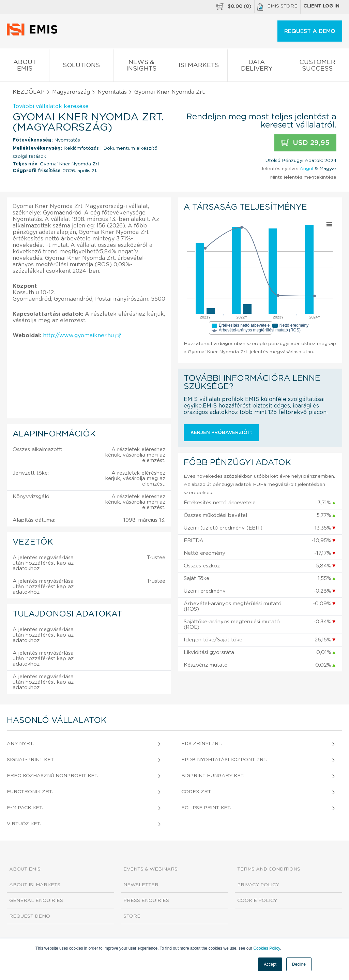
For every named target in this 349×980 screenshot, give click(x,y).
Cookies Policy (267, 948)
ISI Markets (199, 67)
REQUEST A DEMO (310, 31)
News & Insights (142, 67)
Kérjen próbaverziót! (221, 433)
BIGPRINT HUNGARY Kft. (213, 776)
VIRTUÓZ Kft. (24, 824)
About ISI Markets (35, 885)
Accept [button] (270, 964)
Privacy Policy (258, 885)
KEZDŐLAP (29, 92)
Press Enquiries (146, 901)
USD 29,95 (305, 143)
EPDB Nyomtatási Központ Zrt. (224, 760)
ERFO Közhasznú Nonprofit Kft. (52, 776)
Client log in (321, 6)
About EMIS (25, 67)
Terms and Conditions (269, 869)
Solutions (81, 67)
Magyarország (71, 92)
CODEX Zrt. (196, 792)
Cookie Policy (257, 901)
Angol (306, 169)
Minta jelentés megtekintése (303, 177)
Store (132, 916)
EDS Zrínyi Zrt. (202, 744)
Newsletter (141, 885)
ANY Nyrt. (20, 744)
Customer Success (317, 67)
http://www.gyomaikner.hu (82, 336)
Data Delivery (257, 67)
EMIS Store (277, 7)
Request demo (30, 916)
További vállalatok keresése (51, 106)
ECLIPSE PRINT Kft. (206, 808)
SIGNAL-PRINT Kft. (31, 760)
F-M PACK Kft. (25, 808)
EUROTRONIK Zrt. (30, 792)
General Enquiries (36, 901)
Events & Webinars (150, 869)
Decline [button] (299, 964)
